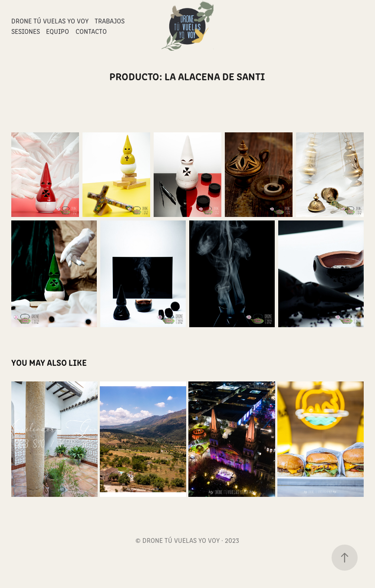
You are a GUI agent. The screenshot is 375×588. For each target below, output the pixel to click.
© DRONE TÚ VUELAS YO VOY (178, 540)
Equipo (58, 31)
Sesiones (26, 31)
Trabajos (110, 21)
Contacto (91, 31)
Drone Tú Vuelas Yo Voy (50, 21)
